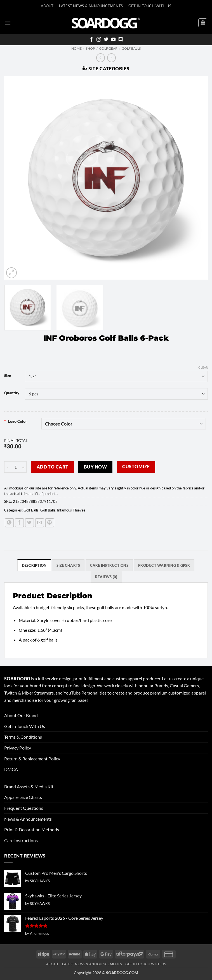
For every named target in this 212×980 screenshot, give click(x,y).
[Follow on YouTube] (113, 40)
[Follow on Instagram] (99, 40)
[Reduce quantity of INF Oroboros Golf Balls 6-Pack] (8, 467)
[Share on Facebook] (19, 523)
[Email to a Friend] (40, 523)
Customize (136, 467)
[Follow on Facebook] (91, 40)
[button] (8, 23)
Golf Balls (131, 48)
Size (8, 376)
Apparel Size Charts (23, 797)
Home (76, 48)
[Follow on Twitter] (106, 40)
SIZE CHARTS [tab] (68, 565)
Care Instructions (21, 840)
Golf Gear (108, 48)
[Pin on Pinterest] (50, 523)
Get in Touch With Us (25, 726)
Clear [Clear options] (203, 367)
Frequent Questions (24, 808)
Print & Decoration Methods (32, 829)
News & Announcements (28, 819)
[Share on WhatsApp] (9, 523)
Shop (90, 48)
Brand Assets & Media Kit (29, 786)
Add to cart (53, 467)
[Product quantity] (15, 467)
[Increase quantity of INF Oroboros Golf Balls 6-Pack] (23, 467)
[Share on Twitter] (30, 523)
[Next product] (101, 58)
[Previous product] (111, 58)
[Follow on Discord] (121, 40)
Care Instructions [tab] (109, 565)
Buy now (95, 467)
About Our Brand (21, 715)
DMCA (11, 769)
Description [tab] (34, 565)
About (47, 6)
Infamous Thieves (71, 510)
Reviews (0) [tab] (106, 577)
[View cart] (203, 23)
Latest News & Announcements (91, 6)
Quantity (12, 393)
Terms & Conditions (23, 737)
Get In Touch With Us (150, 6)
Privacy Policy (18, 748)
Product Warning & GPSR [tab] (164, 565)
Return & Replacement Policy (32, 759)
